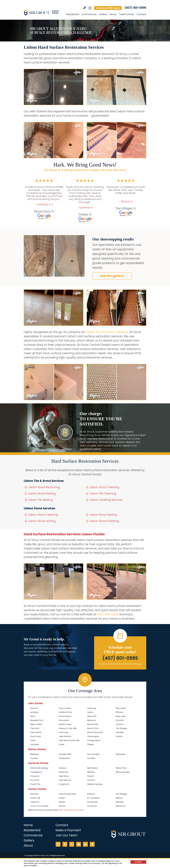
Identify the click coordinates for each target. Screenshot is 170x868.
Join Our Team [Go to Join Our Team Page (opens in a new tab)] (67, 835)
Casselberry (36, 772)
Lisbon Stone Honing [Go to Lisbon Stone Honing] (42, 521)
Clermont (35, 728)
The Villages (121, 728)
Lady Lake (64, 732)
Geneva (63, 768)
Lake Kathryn (65, 736)
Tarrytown (92, 806)
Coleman (35, 802)
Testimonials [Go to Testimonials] (127, 14)
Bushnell (34, 794)
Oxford (62, 806)
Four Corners (65, 708)
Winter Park (121, 768)
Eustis (33, 740)
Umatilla (120, 732)
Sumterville (92, 802)
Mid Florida (92, 768)
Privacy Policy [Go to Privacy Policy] (105, 861)
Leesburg (92, 708)
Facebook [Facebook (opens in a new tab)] (65, 844)
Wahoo (119, 798)
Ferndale (35, 744)
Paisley (90, 744)
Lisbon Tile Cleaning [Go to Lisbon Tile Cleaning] (103, 493)
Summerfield (93, 754)
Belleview (35, 754)
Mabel (62, 802)
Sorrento (120, 720)
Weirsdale (120, 754)
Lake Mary (64, 776)
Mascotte (92, 716)
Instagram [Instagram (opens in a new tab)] (58, 844)
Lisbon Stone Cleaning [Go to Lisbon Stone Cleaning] (43, 515)
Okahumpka (93, 736)
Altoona (34, 708)
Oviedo (91, 776)
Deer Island (36, 732)
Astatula (34, 712)
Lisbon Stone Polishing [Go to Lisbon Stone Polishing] (104, 521)
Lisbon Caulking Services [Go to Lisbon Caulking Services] (106, 500)
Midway (91, 772)
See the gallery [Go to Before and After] (112, 276)
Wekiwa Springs (95, 784)
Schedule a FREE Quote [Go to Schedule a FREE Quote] (108, 8)
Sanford (91, 780)
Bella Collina (36, 724)
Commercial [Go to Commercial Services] (89, 14)
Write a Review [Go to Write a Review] (85, 8)
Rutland (91, 794)
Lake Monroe (65, 780)
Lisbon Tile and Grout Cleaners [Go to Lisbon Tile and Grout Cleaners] (107, 332)
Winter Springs (123, 772)
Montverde (92, 724)
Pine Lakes (121, 708)
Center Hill (35, 798)
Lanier (62, 744)
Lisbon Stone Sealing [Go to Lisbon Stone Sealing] (103, 515)
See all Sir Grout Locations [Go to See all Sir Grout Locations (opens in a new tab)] (72, 810)
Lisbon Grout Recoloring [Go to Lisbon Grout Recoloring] (44, 487)
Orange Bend (94, 740)
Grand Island (65, 716)
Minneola (92, 720)
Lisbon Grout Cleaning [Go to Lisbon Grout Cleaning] (104, 487)
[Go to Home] (43, 13)
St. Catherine (93, 798)
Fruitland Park (65, 712)
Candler (34, 758)
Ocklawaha (64, 758)
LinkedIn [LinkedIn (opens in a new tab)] (85, 844)
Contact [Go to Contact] (141, 14)
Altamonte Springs (39, 768)
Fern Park (35, 780)
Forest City (35, 784)
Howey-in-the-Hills (68, 728)
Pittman (119, 712)
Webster (120, 802)
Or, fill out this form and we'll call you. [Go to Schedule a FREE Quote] (120, 664)
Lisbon (90, 712)
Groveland (64, 720)
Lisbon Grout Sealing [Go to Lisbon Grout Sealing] (42, 493)
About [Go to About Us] (113, 14)
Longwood (64, 784)
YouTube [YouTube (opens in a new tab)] (79, 844)
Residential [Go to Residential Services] (73, 14)
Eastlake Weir (65, 754)
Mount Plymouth (95, 732)
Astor (33, 716)
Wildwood (121, 806)
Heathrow (64, 772)
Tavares (120, 724)
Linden (62, 798)
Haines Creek (65, 724)
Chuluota (35, 776)
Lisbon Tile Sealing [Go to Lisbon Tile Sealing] (40, 500)
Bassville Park (37, 720)
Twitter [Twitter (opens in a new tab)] (72, 844)
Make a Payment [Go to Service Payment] (68, 830)
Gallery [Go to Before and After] (103, 14)
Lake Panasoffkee (67, 794)
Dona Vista (36, 736)
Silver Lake (121, 716)
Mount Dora (93, 728)
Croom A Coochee (39, 806)
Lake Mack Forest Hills (69, 740)
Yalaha (119, 736)
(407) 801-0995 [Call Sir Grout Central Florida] (135, 8)
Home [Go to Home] (28, 825)
